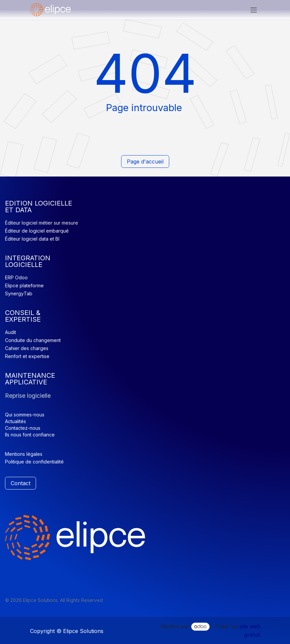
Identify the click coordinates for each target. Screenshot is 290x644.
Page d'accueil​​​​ (145, 162)
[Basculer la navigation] (254, 10)
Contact (21, 483)
